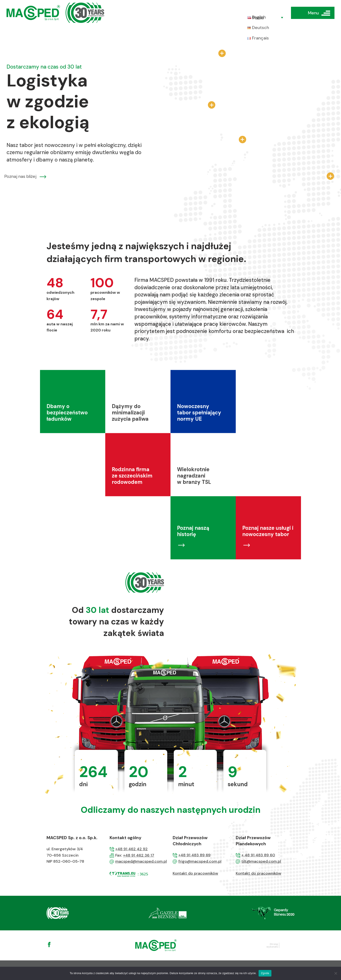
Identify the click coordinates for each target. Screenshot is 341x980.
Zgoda (265, 973)
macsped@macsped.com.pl (141, 861)
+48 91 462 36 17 (139, 855)
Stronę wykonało (272, 945)
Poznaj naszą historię (193, 553)
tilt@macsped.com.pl (261, 861)
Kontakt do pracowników (195, 873)
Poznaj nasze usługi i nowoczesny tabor (268, 553)
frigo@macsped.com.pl (200, 861)
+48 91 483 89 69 (194, 855)
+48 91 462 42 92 (131, 849)
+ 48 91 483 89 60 (258, 855)
